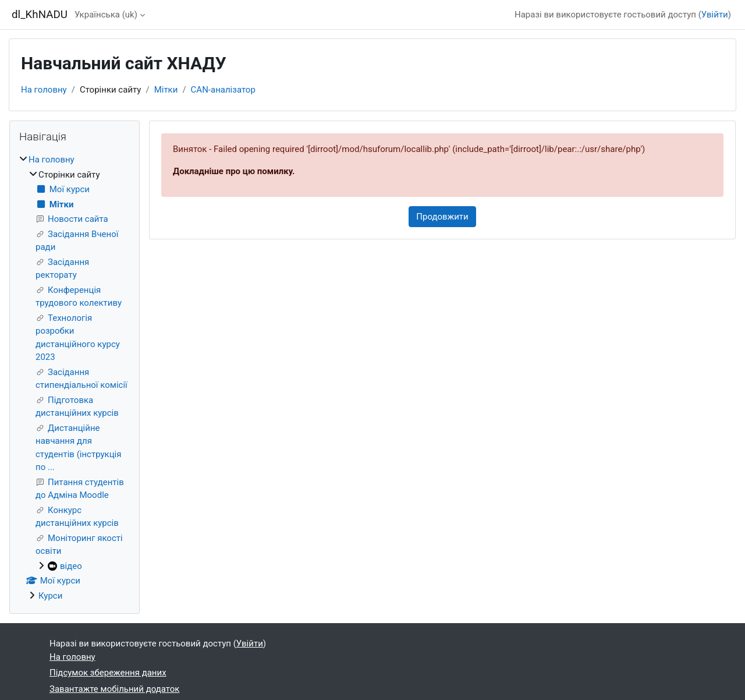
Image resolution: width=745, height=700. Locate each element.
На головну (44, 90)
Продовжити (442, 217)
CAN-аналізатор (223, 90)
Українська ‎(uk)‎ (106, 15)
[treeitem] (74, 378)
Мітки (166, 90)
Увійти (715, 15)
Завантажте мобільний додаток (114, 689)
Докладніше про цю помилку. (234, 171)
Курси (50, 596)
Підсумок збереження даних (108, 673)
